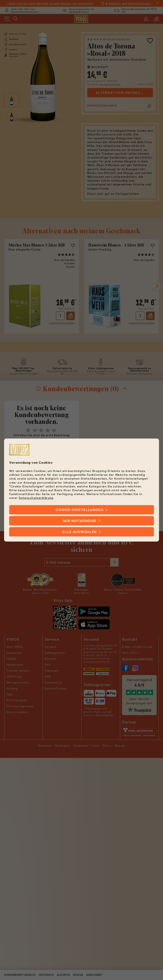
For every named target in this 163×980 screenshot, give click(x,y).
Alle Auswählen (79, 532)
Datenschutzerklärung (36, 498)
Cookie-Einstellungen (79, 510)
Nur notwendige (80, 521)
